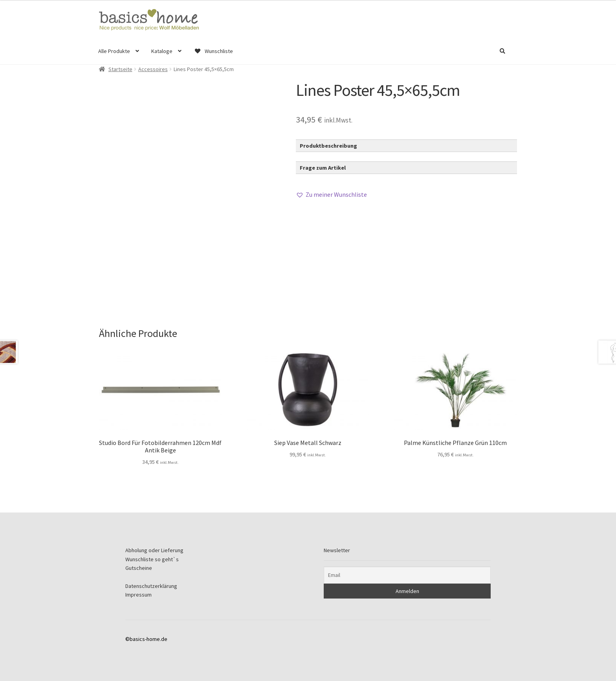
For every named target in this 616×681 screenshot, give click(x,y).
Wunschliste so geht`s (152, 559)
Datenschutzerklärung (151, 586)
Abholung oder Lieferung (154, 550)
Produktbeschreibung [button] (328, 146)
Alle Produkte (114, 51)
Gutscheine (139, 568)
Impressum (138, 595)
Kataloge (162, 51)
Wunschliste (213, 51)
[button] (331, 195)
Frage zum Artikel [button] (323, 168)
